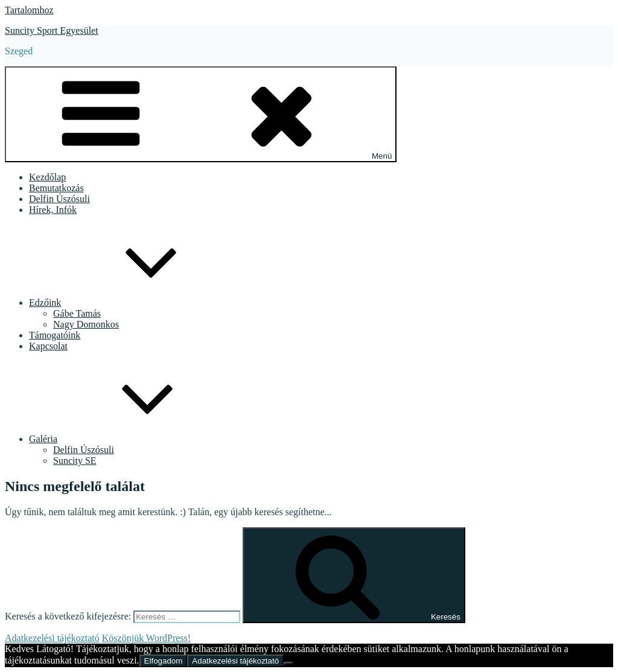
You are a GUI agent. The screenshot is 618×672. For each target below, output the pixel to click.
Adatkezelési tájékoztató (52, 638)
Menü (201, 114)
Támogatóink (55, 335)
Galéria (134, 439)
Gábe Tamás (77, 313)
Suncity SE (75, 461)
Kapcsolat (48, 346)
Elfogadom (164, 661)
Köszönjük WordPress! (146, 638)
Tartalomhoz (29, 10)
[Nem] (288, 664)
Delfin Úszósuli (59, 199)
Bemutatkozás (56, 188)
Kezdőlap (47, 177)
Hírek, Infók (53, 210)
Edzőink (135, 303)
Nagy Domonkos (86, 324)
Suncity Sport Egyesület (52, 30)
